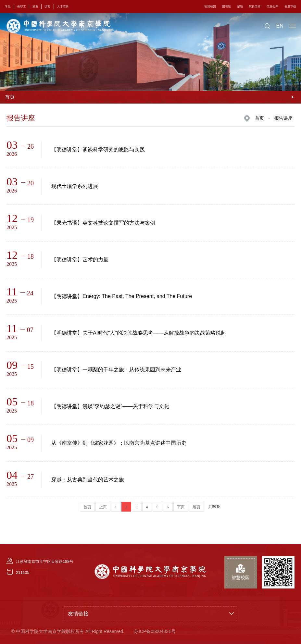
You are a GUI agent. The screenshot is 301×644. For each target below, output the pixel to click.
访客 (56, 6)
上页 (103, 507)
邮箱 (228, 6)
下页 (181, 507)
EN (280, 26)
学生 (9, 6)
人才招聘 (74, 6)
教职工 (25, 6)
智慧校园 (193, 6)
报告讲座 (283, 118)
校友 (42, 6)
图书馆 (212, 6)
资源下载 (288, 6)
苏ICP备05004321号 (155, 631)
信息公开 (267, 6)
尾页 (196, 507)
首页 (259, 118)
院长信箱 (246, 6)
